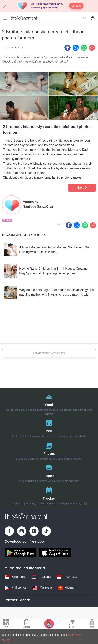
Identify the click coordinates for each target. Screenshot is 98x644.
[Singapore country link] (15, 577)
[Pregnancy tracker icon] (49, 624)
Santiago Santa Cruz (38, 206)
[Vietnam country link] (67, 588)
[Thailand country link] (41, 577)
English (7, 220)
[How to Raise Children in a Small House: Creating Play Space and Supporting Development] (49, 271)
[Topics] (49, 473)
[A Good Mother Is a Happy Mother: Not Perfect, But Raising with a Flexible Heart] (49, 250)
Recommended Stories (24, 235)
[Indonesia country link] (67, 577)
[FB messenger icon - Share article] (76, 48)
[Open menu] (5, 18)
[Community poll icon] (92, 624)
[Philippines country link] (16, 588)
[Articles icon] (27, 624)
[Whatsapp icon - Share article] (84, 48)
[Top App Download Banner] (49, 6)
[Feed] (49, 403)
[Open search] (85, 18)
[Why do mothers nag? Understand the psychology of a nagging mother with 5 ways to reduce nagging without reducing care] (49, 292)
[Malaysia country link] (42, 588)
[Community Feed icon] (72, 624)
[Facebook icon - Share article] (68, 48)
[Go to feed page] (24, 18)
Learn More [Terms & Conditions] (75, 635)
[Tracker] (49, 495)
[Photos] (49, 450)
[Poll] (49, 428)
